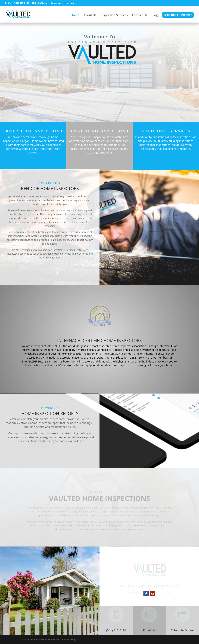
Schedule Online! (178, 15)
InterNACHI (166, 346)
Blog (155, 15)
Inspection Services (114, 15)
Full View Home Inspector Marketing (55, 640)
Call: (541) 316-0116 (18, 3)
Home (75, 15)
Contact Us (140, 15)
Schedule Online (182, 630)
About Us (90, 15)
